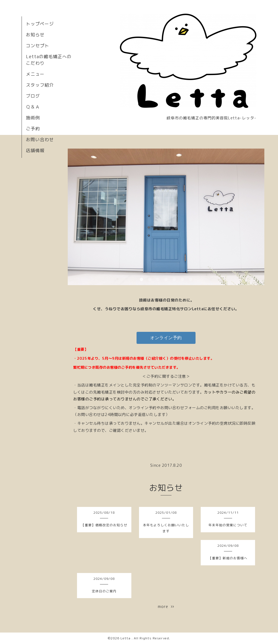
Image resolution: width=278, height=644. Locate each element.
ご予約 (33, 129)
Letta (126, 638)
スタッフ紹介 (40, 85)
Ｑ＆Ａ (33, 107)
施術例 (33, 118)
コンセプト (38, 46)
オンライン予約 (166, 338)
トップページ (40, 24)
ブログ (33, 96)
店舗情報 (35, 150)
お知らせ (35, 35)
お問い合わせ (40, 140)
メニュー (35, 74)
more (166, 606)
